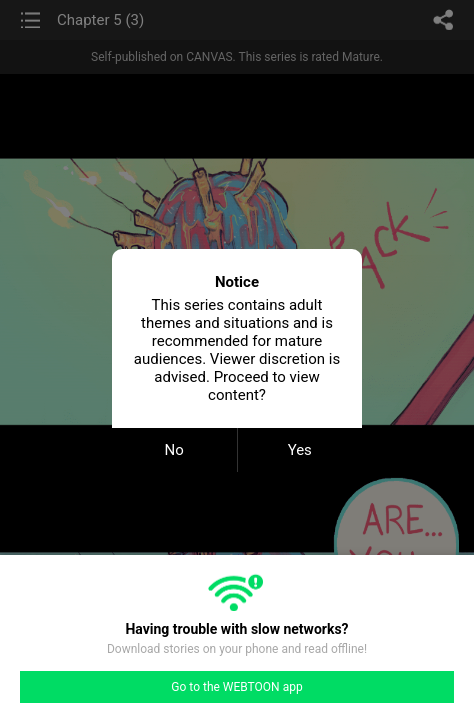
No (174, 450)
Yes (300, 450)
